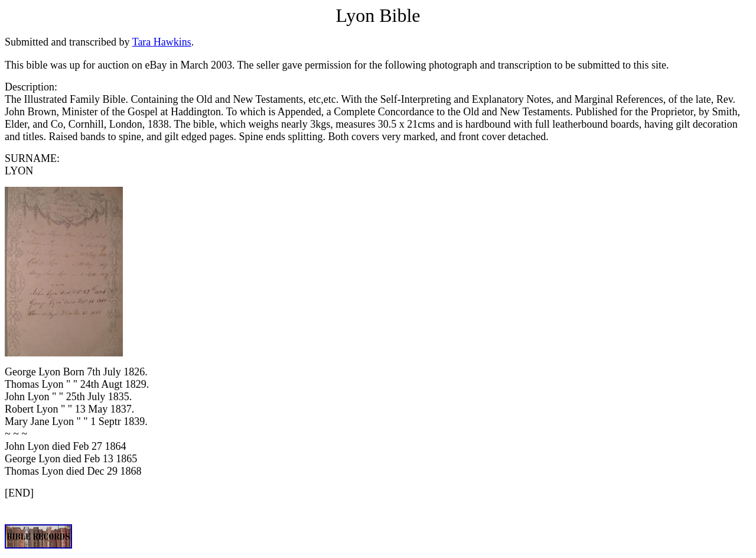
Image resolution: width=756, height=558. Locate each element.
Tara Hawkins (162, 42)
